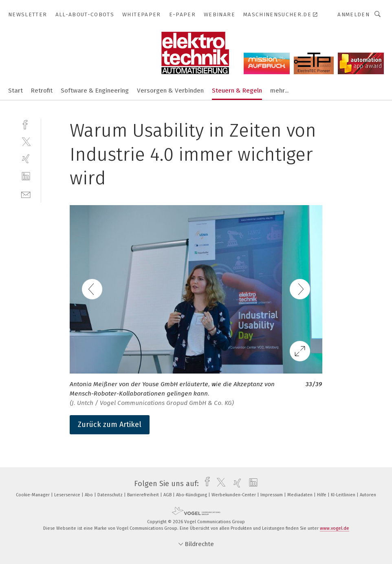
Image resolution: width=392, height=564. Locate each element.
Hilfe (322, 495)
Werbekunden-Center (234, 495)
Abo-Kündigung (192, 495)
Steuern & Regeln (237, 91)
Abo (89, 495)
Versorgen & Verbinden (170, 91)
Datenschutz (111, 495)
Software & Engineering (95, 91)
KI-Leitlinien (344, 495)
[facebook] (26, 124)
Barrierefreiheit (144, 495)
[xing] (26, 159)
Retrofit (42, 91)
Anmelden (353, 14)
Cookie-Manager (33, 495)
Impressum (272, 495)
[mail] (26, 194)
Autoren (368, 495)
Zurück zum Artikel (110, 425)
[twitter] (26, 141)
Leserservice (68, 495)
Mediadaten (301, 495)
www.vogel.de (335, 528)
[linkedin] (26, 176)
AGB (168, 495)
